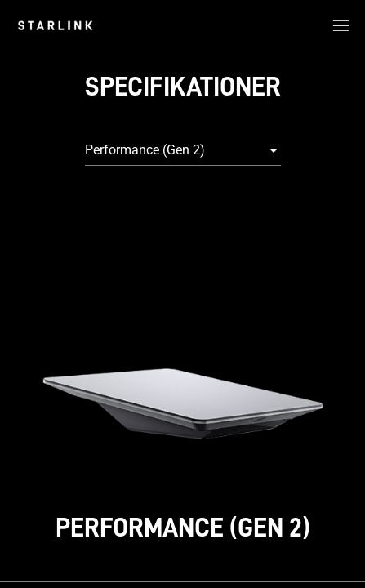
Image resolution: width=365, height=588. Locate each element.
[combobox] (183, 150)
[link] (55, 25)
